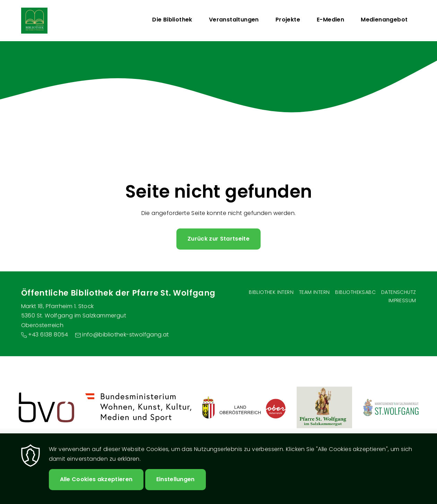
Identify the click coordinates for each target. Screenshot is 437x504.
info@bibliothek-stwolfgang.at (126, 335)
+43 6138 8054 (48, 335)
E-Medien (330, 20)
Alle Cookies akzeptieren (96, 479)
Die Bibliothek (172, 20)
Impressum (402, 300)
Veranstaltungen (234, 20)
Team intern (314, 292)
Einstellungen (176, 479)
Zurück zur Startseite (218, 239)
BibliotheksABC (355, 292)
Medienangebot (384, 20)
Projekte (288, 20)
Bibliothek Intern (271, 292)
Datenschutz (399, 292)
